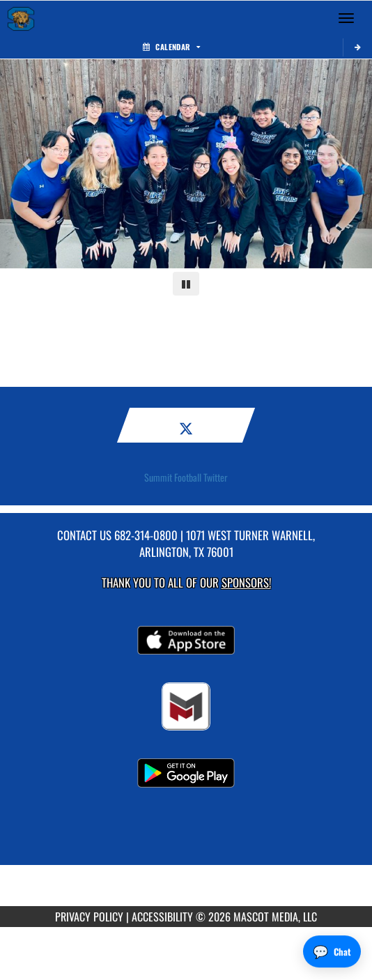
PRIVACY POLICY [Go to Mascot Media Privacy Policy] (89, 917)
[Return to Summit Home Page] (21, 18)
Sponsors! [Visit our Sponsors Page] (246, 582)
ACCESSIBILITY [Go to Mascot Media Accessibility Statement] (162, 917)
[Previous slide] (28, 164)
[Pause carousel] (186, 284)
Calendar (171, 47)
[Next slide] (344, 164)
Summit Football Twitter (186, 477)
